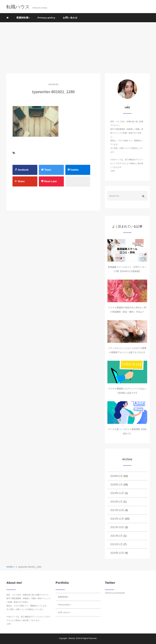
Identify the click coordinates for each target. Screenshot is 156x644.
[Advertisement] (78, 45)
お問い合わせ (70, 18)
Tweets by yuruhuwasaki (115, 593)
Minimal (72, 638)
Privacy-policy (46, 18)
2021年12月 (117, 510)
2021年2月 (116, 536)
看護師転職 (63, 597)
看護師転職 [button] (23, 18)
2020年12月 (117, 553)
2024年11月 (117, 493)
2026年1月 (116, 485)
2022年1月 (116, 502)
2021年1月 (116, 544)
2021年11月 (117, 519)
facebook (22, 170)
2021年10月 (117, 527)
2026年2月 (116, 476)
